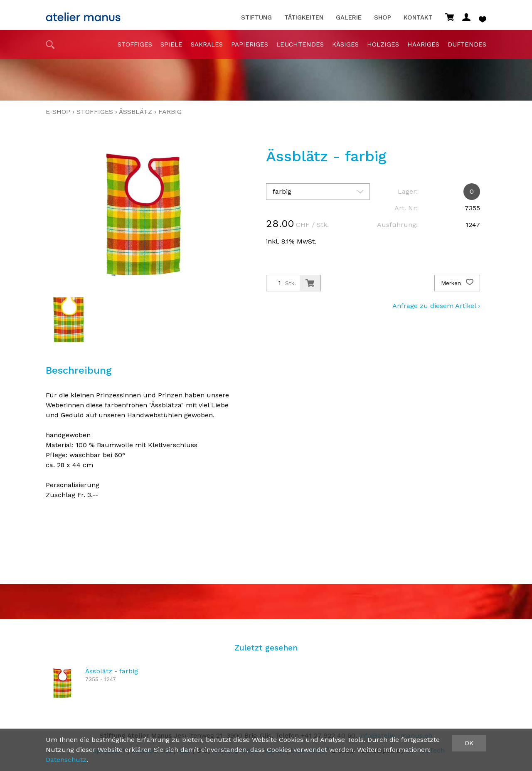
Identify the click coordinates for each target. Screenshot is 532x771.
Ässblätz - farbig (112, 671)
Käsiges (345, 44)
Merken (457, 283)
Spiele (171, 44)
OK (469, 743)
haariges (423, 44)
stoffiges (135, 44)
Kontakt (418, 18)
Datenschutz (66, 760)
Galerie (349, 18)
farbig (170, 112)
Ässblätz (135, 112)
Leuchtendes (300, 44)
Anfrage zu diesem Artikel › (436, 306)
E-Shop (58, 112)
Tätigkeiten (304, 18)
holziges (383, 44)
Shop (383, 18)
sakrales (207, 44)
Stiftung (256, 18)
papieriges (250, 44)
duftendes (467, 44)
